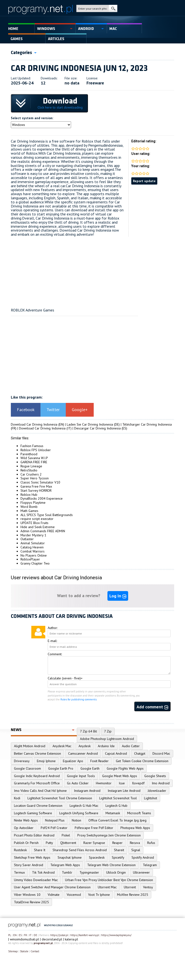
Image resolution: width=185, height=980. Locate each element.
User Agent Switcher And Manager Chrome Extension (52, 887)
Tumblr (67, 872)
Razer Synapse (94, 843)
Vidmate (54, 895)
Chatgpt (140, 753)
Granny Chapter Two (35, 563)
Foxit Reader (99, 761)
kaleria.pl (71, 939)
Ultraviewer (141, 872)
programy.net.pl (43, 943)
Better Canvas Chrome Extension (37, 753)
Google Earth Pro (61, 768)
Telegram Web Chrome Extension (111, 865)
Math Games (29, 511)
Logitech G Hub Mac (84, 806)
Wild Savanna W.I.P (34, 458)
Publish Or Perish (26, 843)
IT (30, 935)
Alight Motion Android (30, 746)
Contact (35, 951)
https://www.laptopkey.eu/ (116, 935)
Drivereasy (22, 761)
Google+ (80, 410)
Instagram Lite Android (124, 791)
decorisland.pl (52, 939)
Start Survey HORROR (36, 490)
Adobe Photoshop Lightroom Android (107, 739)
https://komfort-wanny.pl (85, 935)
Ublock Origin (116, 872)
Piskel (66, 835)
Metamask (113, 813)
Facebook (26, 410)
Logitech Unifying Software (79, 813)
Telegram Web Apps (65, 865)
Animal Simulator (33, 543)
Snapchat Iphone (70, 857)
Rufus (151, 843)
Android (86, 29)
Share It (40, 850)
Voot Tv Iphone (99, 895)
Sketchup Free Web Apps (32, 857)
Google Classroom (27, 768)
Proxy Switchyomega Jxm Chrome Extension (109, 835)
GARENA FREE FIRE (34, 462)
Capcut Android (116, 753)
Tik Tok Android (43, 872)
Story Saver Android (29, 865)
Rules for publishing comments (79, 699)
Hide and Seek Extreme (38, 527)
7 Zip (108, 731)
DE (35, 935)
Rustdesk (20, 850)
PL (10, 935)
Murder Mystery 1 (33, 535)
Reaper (117, 843)
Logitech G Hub (116, 806)
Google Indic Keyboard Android (37, 776)
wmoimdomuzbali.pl (24, 939)
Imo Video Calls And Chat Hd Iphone (40, 791)
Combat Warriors (33, 551)
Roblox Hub (29, 495)
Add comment (152, 707)
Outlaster (27, 539)
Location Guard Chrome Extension (38, 806)
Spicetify (118, 857)
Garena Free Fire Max (36, 486)
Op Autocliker (24, 828)
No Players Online (34, 555)
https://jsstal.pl (59, 935)
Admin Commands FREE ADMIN (43, 531)
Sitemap (13, 951)
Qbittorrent (68, 843)
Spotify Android (143, 857)
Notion (76, 820)
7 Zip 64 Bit (88, 731)
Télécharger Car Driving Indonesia (147, 424)
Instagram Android (87, 791)
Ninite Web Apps (26, 820)
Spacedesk (97, 857)
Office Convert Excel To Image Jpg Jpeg (117, 820)
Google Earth (90, 768)
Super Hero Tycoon (35, 478)
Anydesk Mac (62, 746)
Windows (46, 29)
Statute (24, 951)
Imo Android (161, 783)
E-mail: (52, 641)
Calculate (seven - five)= (65, 678)
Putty (49, 843)
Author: (53, 628)
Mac (113, 29)
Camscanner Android (83, 753)
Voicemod (74, 895)
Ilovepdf (138, 783)
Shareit (119, 850)
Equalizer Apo (73, 761)
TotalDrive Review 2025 (31, 902)
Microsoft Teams (139, 813)
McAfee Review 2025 (133, 895)
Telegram (150, 865)
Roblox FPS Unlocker (36, 450)
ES (20, 935)
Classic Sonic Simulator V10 (40, 482)
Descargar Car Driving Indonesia (97, 428)
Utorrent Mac (107, 887)
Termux (19, 872)
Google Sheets (155, 776)
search (113, 8)
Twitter (53, 410)
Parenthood (29, 454)
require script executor (37, 519)
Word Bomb (29, 507)
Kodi (17, 798)
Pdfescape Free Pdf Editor (94, 828)
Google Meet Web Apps (120, 776)
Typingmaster (89, 872)
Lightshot (151, 798)
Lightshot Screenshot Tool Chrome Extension (60, 798)
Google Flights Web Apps (125, 768)
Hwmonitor (104, 783)
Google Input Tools (81, 776)
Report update (144, 181)
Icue (122, 783)
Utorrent (130, 887)
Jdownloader (157, 791)
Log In (118, 596)
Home (13, 29)
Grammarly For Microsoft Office (37, 783)
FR (25, 935)
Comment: (55, 654)
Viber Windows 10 (27, 895)
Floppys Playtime (33, 503)
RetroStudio (29, 470)
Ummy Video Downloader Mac (36, 880)
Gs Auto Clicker (78, 783)
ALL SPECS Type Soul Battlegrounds (47, 515)
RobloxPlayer (30, 559)
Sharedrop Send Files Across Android (80, 850)
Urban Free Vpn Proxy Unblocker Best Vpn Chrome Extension (109, 880)
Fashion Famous (32, 446)
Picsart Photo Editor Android (34, 835)
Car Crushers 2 (31, 474)
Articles (56, 39)
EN (15, 935)
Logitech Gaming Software (33, 813)
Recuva (135, 843)
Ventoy (148, 887)
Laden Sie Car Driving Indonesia (90, 424)
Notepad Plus (55, 820)
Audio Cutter (131, 746)
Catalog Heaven (32, 547)
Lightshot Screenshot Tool (118, 798)
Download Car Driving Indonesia (34, 424)
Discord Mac (161, 753)
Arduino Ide (106, 746)
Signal (136, 850)
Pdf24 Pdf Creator (54, 828)
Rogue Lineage (31, 466)
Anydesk (85, 746)
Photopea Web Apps (135, 828)
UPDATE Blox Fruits (34, 523)
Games (17, 39)
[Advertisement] (92, 270)
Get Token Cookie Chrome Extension (142, 761)
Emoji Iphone (46, 761)
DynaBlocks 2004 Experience (42, 498)
